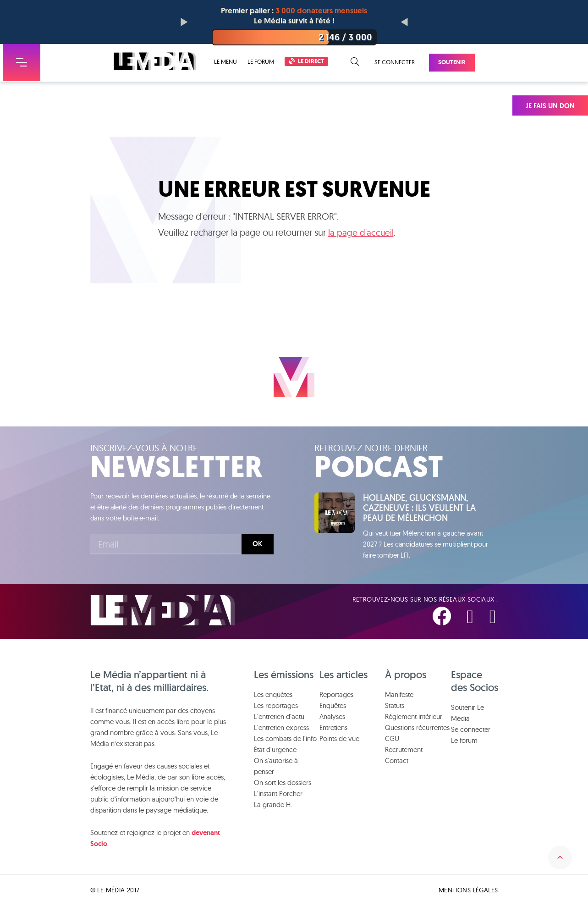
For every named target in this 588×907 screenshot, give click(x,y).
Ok (257, 544)
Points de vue (339, 740)
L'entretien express (281, 729)
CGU (392, 740)
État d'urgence (275, 751)
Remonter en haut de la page (557, 849)
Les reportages (276, 707)
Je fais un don (550, 106)
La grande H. (273, 806)
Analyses (332, 718)
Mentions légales (468, 891)
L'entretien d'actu (279, 718)
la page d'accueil (361, 233)
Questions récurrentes (417, 729)
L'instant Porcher (278, 795)
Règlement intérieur (414, 718)
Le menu (225, 62)
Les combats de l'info (285, 740)
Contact (397, 762)
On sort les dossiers (283, 784)
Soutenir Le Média (467, 714)
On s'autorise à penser (276, 767)
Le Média (163, 611)
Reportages (336, 696)
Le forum (261, 61)
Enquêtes (333, 707)
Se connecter (395, 62)
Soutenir (452, 62)
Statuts (395, 707)
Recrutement (404, 751)
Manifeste (399, 696)
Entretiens (333, 729)
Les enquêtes (273, 696)
